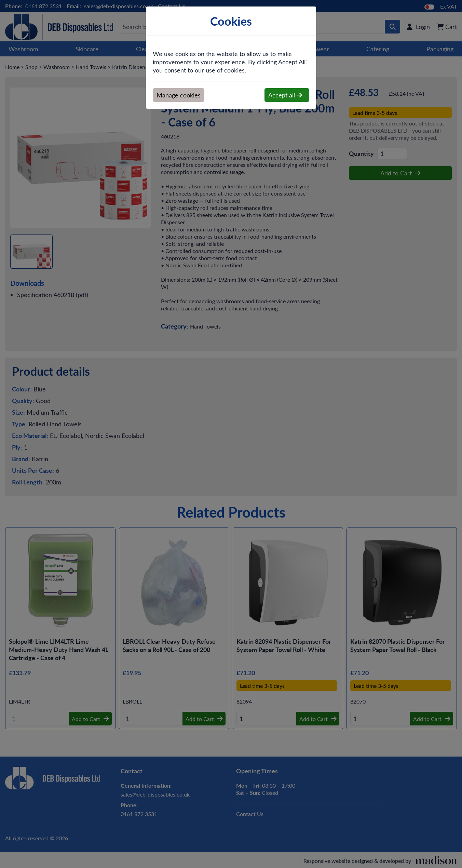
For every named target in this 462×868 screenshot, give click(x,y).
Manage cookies (179, 95)
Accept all (285, 95)
